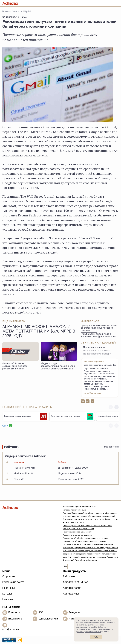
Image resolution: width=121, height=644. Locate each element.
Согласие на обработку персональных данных (84, 541)
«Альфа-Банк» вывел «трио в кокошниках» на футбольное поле (98, 335)
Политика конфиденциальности (77, 532)
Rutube (73, 619)
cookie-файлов (98, 627)
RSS (41, 612)
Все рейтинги (111, 447)
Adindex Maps (71, 594)
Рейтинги (69, 576)
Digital (28, 12)
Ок (96, 637)
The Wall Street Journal (34, 132)
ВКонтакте (15, 619)
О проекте (9, 576)
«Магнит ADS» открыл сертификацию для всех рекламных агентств (15, 366)
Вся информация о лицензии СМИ (78, 529)
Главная (6, 12)
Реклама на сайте (13, 582)
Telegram (74, 612)
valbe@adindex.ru (92, 393)
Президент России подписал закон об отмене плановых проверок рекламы (99, 328)
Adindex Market (72, 588)
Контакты (14, 612)
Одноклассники (48, 619)
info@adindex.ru (12, 629)
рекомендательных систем (88, 632)
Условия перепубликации (75, 510)
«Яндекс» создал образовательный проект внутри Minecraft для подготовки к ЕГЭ (58, 366)
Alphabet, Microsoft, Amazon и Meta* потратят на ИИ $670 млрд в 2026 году (39, 332)
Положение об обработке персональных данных (85, 538)
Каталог (7, 594)
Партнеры (9, 588)
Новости (17, 12)
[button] (117, 407)
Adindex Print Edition (76, 582)
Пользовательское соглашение (77, 535)
